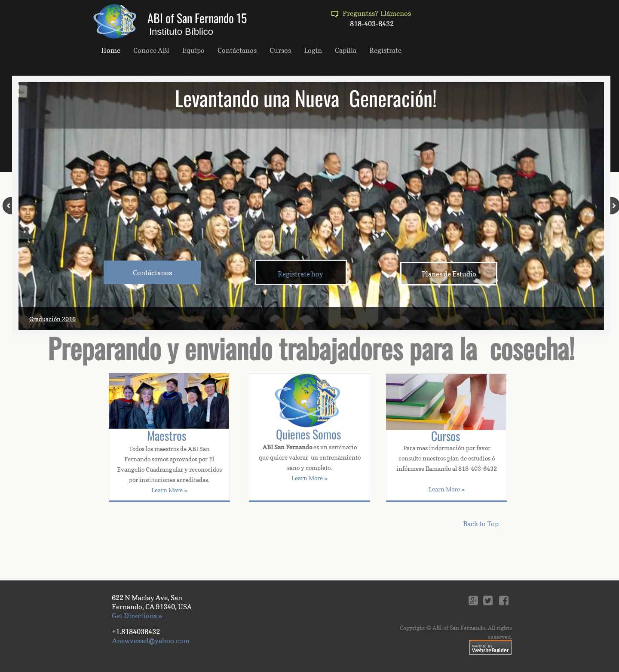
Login (313, 50)
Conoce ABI (151, 50)
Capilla (346, 50)
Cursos (446, 436)
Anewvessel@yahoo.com (151, 641)
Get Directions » (137, 616)
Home (111, 50)
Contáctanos (237, 50)
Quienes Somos (308, 434)
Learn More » (447, 489)
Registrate (385, 50)
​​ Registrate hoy (300, 274)
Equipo (193, 50)
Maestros (167, 435)
